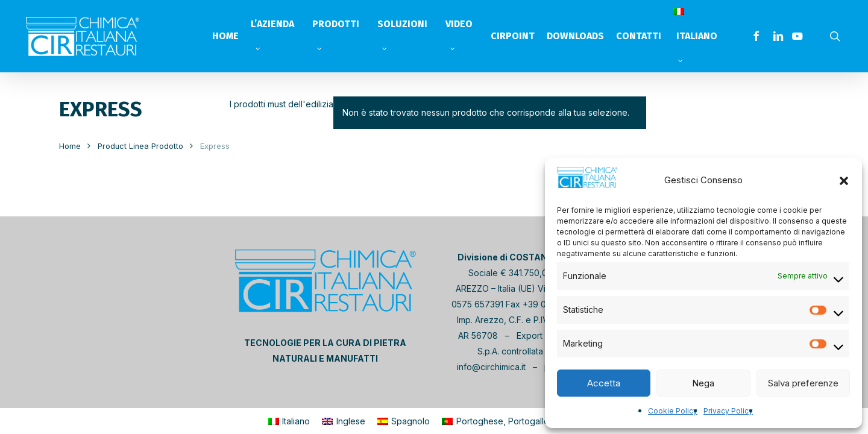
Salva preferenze (803, 383)
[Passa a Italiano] (289, 421)
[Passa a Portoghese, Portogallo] (495, 421)
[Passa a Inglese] (344, 421)
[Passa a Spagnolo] (404, 421)
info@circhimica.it (491, 367)
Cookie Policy (673, 411)
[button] (844, 180)
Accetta (604, 383)
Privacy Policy (728, 411)
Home (70, 146)
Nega (703, 383)
